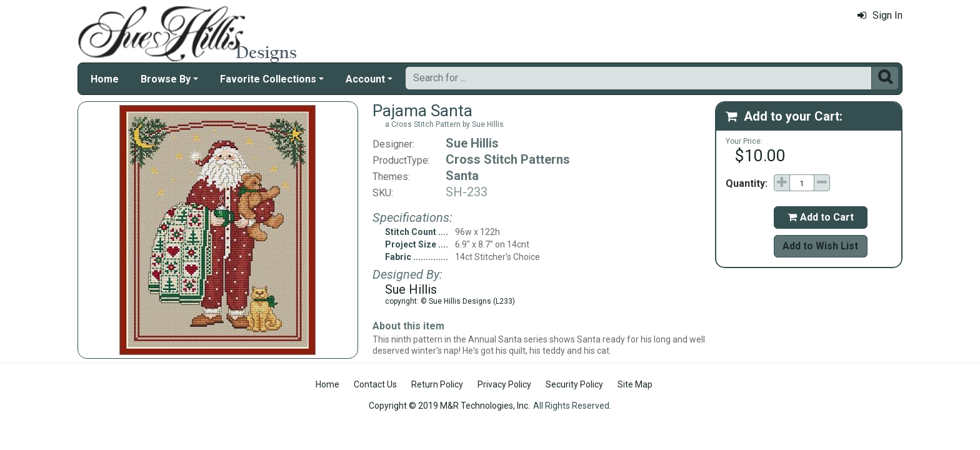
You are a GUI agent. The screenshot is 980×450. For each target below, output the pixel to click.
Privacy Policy (504, 384)
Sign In (880, 15)
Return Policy (437, 384)
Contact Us (375, 384)
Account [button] (365, 79)
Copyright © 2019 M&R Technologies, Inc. (449, 406)
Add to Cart (821, 217)
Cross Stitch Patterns (508, 159)
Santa (462, 176)
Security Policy (574, 384)
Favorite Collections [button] (268, 79)
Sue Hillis (472, 143)
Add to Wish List (820, 246)
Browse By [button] (166, 79)
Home (105, 79)
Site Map (635, 384)
